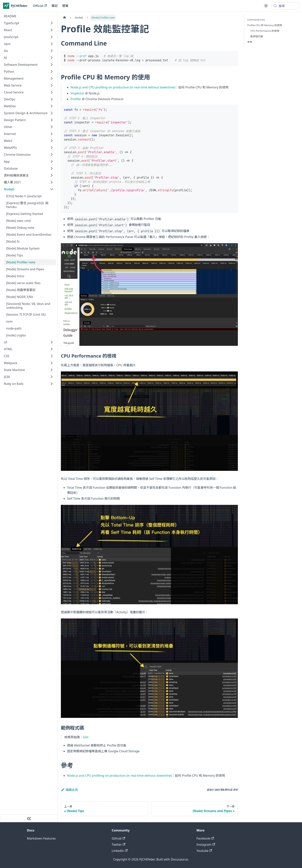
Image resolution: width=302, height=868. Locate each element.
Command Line (256, 20)
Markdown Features (41, 838)
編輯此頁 (69, 790)
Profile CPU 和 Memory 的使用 (265, 25)
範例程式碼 (257, 36)
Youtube (204, 851)
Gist (86, 737)
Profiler (76, 99)
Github (118, 838)
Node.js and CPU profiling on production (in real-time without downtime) (123, 87)
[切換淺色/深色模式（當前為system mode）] (266, 6)
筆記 (55, 6)
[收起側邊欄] (29, 818)
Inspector (77, 93)
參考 (250, 42)
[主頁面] (65, 18)
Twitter (119, 845)
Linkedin (120, 851)
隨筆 (65, 6)
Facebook (205, 838)
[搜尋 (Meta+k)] (285, 6)
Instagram (206, 845)
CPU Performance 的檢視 (265, 31)
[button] (29, 23)
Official (40, 6)
